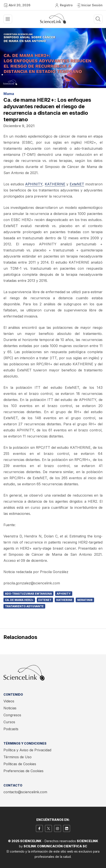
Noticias (10, 708)
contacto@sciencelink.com (25, 792)
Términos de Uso (18, 757)
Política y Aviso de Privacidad (27, 750)
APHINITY (34, 184)
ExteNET (77, 184)
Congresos (12, 715)
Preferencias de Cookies (23, 771)
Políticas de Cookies (20, 764)
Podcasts (11, 729)
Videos (9, 701)
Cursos (9, 722)
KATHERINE (55, 184)
